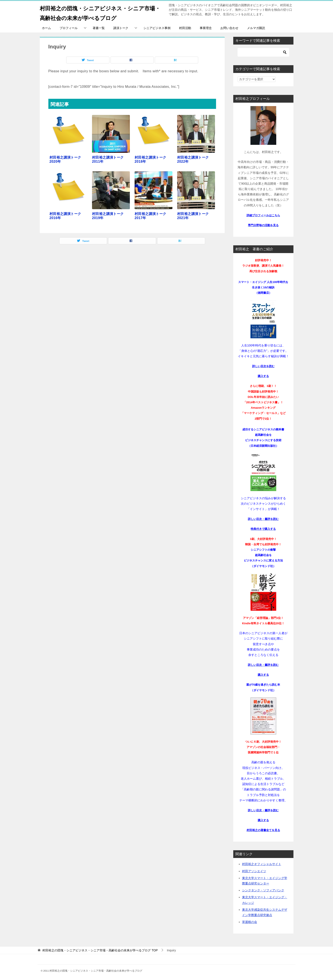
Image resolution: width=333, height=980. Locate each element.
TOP (100, 950)
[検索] (263, 52)
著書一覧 (99, 28)
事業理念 (206, 28)
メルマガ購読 (256, 28)
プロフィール (69, 28)
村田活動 (185, 28)
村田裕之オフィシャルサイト (262, 864)
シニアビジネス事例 (157, 28)
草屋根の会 (250, 922)
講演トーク (121, 28)
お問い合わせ (229, 28)
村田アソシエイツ (254, 871)
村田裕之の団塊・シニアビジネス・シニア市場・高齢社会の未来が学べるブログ (99, 12)
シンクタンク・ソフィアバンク (263, 890)
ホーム (46, 28)
